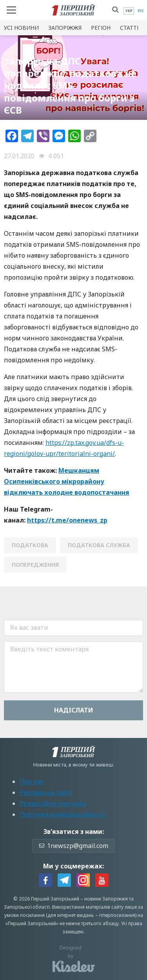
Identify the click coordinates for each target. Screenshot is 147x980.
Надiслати (74, 710)
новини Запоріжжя (106, 899)
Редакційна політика (53, 803)
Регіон (101, 28)
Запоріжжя (65, 28)
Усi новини (21, 28)
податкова (30, 545)
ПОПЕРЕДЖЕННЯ (35, 565)
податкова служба (99, 545)
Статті (129, 28)
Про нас (32, 781)
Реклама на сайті (46, 792)
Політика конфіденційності (63, 814)
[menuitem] (129, 11)
